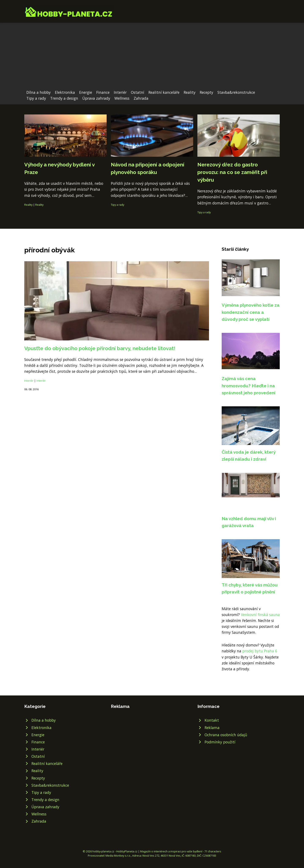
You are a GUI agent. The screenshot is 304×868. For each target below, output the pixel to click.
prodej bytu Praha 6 (260, 651)
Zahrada (141, 98)
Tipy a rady (36, 98)
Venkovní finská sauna (260, 615)
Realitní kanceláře (164, 92)
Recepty (206, 92)
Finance (103, 92)
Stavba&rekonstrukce (236, 92)
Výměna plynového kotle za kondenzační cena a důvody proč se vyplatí (251, 312)
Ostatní (138, 92)
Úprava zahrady (96, 98)
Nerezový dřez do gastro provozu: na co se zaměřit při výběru (232, 172)
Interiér (120, 92)
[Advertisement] (152, 58)
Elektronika (65, 92)
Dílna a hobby (39, 92)
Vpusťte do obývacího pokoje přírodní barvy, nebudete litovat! (100, 348)
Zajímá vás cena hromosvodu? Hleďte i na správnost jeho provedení (248, 386)
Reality (190, 92)
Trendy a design (64, 98)
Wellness (122, 98)
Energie (86, 92)
